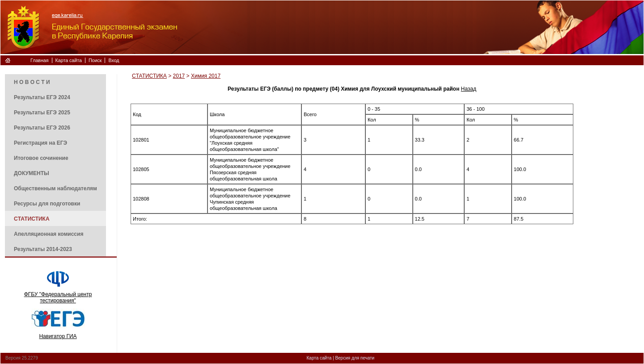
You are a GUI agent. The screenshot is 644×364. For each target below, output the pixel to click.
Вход (114, 60)
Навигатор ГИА (58, 336)
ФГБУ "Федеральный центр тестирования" (58, 297)
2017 (179, 76)
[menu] (55, 165)
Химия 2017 (206, 76)
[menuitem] (55, 82)
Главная (40, 60)
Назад (469, 89)
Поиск (95, 60)
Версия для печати (355, 358)
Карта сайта (69, 60)
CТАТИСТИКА (149, 76)
